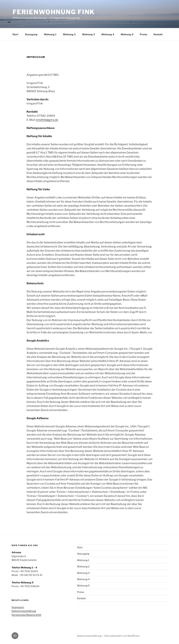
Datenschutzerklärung (24, 611)
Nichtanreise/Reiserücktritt (26, 615)
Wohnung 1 (50, 34)
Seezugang (31, 34)
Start (15, 34)
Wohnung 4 (108, 34)
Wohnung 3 (88, 34)
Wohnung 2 (69, 34)
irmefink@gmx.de (47, 120)
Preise (143, 34)
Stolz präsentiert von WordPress (122, 636)
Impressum (18, 607)
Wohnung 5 (127, 34)
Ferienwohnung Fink (54, 12)
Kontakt (158, 34)
